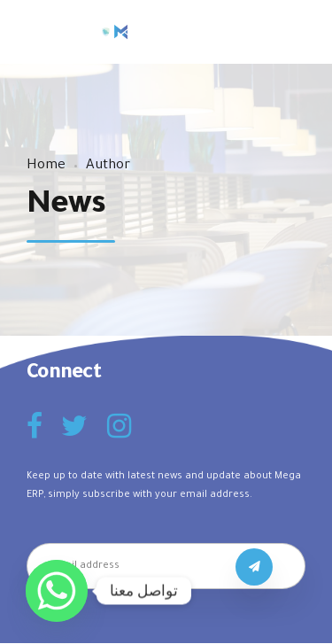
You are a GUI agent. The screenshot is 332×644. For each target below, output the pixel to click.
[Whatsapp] (57, 591)
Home (46, 166)
